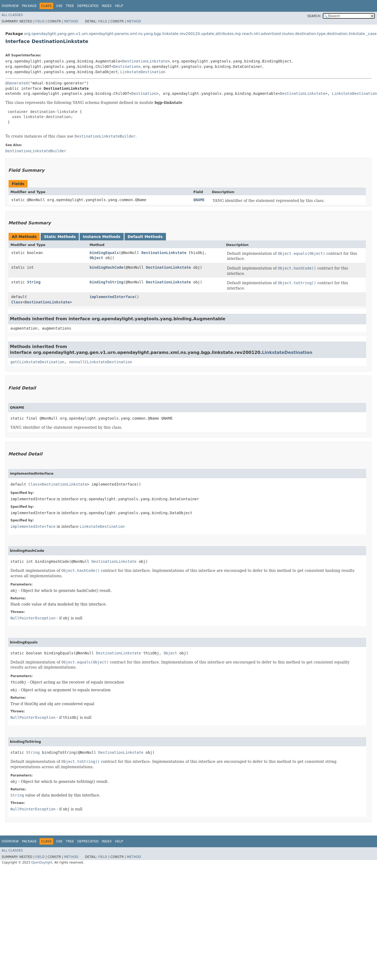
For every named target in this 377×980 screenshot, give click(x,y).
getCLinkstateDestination (37, 362)
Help (119, 6)
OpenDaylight (42, 862)
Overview (10, 6)
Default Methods (145, 237)
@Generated (17, 83)
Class (17, 302)
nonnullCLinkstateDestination (100, 362)
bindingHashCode (106, 267)
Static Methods (60, 237)
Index (107, 6)
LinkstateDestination (143, 72)
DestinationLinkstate (145, 61)
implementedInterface (112, 297)
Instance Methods (102, 237)
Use (59, 6)
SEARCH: (314, 16)
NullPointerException (33, 618)
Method (71, 21)
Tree (70, 6)
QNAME (199, 200)
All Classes (12, 15)
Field (40, 21)
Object (96, 258)
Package (29, 6)
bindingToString (106, 282)
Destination (126, 67)
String (34, 282)
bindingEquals (104, 253)
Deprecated (88, 6)
